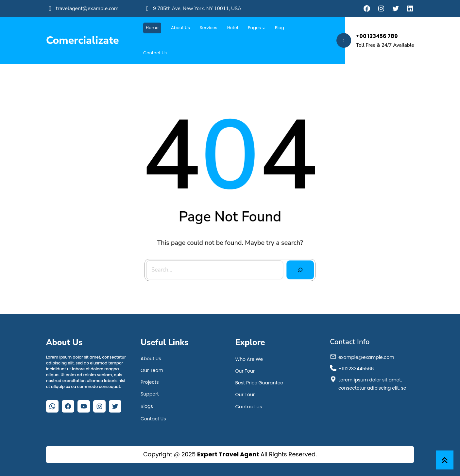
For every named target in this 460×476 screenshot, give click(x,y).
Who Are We (249, 359)
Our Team (152, 370)
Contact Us (153, 419)
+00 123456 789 (377, 36)
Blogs (147, 406)
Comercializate (83, 40)
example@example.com (366, 357)
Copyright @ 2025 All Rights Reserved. (230, 454)
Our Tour (245, 371)
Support (150, 394)
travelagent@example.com (87, 9)
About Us (151, 359)
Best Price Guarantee (259, 383)
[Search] (295, 264)
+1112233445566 (356, 369)
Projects (150, 382)
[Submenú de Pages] (264, 28)
